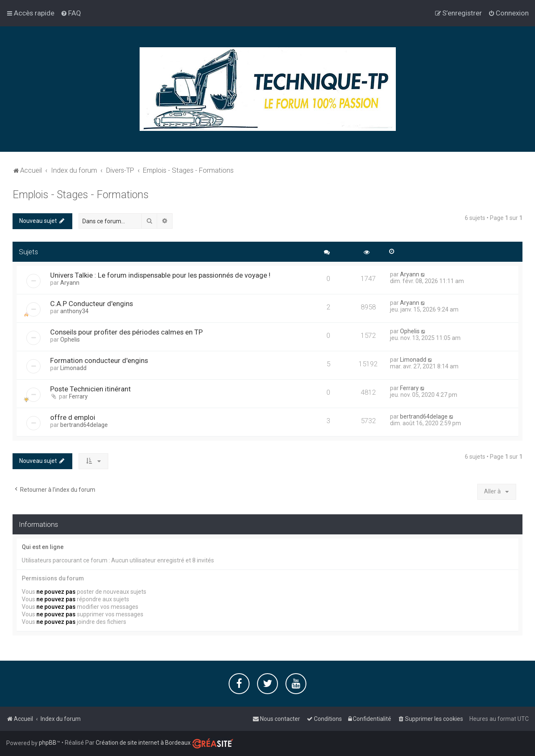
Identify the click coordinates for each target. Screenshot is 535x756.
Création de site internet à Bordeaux (143, 743)
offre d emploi (73, 417)
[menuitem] (71, 13)
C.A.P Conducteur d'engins (92, 304)
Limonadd (73, 368)
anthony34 (74, 311)
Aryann (70, 283)
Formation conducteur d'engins (99, 360)
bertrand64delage (84, 425)
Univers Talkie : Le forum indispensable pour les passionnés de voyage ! (160, 275)
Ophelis (70, 340)
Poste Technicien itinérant (90, 389)
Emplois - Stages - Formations (81, 195)
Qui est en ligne (43, 547)
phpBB (48, 743)
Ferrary (78, 396)
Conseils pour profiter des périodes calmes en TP (126, 332)
